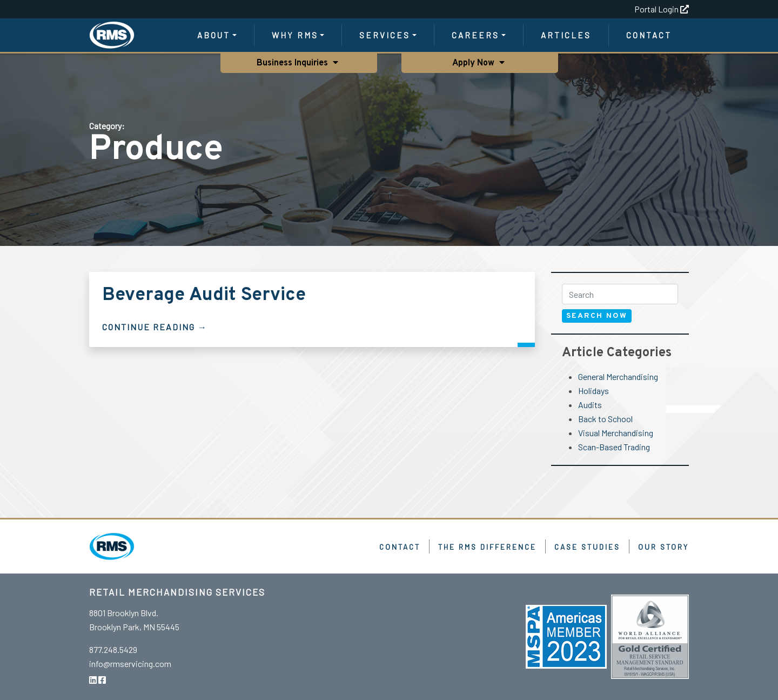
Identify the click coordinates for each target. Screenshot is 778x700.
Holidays (593, 391)
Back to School (605, 419)
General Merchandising (618, 376)
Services (385, 35)
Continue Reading (149, 327)
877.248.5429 (113, 649)
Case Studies (587, 547)
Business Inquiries (292, 63)
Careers (475, 35)
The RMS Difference (487, 547)
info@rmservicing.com (130, 664)
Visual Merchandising (616, 433)
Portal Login (662, 9)
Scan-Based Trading (614, 447)
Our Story (663, 547)
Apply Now (475, 63)
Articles (566, 35)
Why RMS (295, 35)
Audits (590, 405)
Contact (649, 35)
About (214, 35)
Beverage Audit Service (204, 295)
